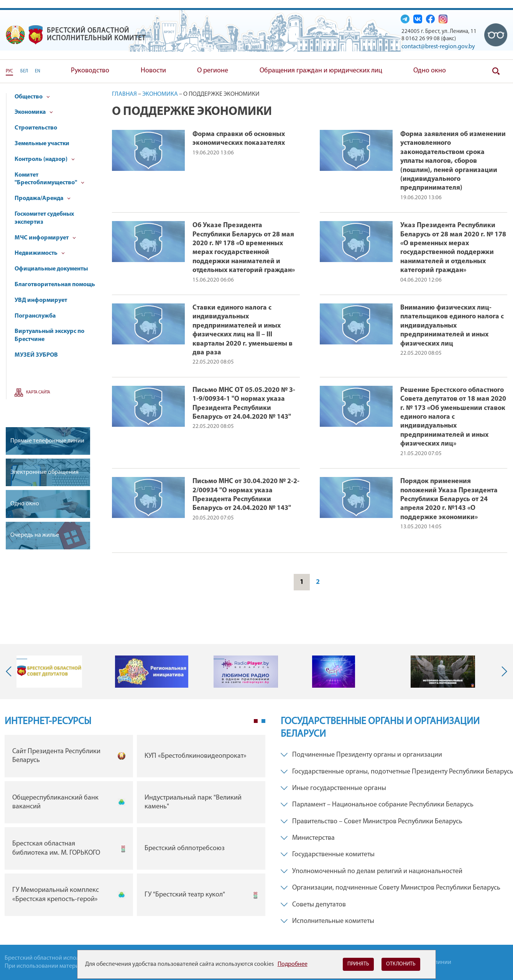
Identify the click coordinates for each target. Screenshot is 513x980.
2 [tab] (263, 721)
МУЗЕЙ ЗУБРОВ (36, 355)
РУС (9, 71)
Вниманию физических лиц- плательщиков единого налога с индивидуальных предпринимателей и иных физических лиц (452, 326)
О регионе (213, 71)
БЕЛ (24, 71)
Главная (124, 94)
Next (503, 672)
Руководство (90, 71)
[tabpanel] (135, 827)
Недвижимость (40, 253)
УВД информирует (41, 300)
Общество (32, 97)
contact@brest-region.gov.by (438, 47)
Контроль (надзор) (45, 159)
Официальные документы (51, 269)
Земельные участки (42, 144)
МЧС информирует (45, 238)
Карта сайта (38, 392)
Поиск (496, 71)
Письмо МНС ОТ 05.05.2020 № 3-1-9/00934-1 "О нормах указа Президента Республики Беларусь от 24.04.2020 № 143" (244, 404)
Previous (10, 672)
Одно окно (430, 71)
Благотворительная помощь (55, 285)
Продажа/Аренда (43, 198)
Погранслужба (35, 316)
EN (38, 71)
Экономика (34, 112)
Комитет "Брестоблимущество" (49, 179)
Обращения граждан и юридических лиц (321, 71)
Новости (153, 71)
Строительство (36, 128)
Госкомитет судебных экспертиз (44, 218)
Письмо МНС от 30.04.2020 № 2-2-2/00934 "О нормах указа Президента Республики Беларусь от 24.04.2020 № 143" (246, 495)
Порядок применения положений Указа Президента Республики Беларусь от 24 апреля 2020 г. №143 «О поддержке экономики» (449, 499)
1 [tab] (256, 721)
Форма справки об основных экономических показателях (239, 139)
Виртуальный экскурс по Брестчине (49, 335)
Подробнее (293, 964)
